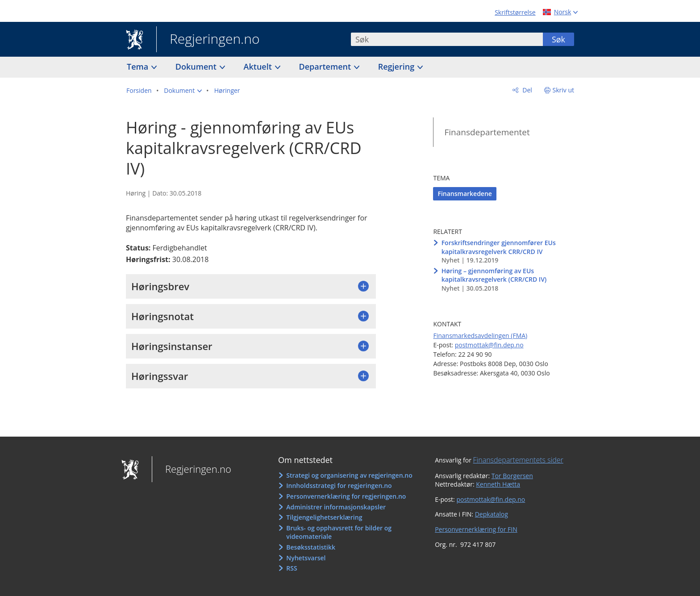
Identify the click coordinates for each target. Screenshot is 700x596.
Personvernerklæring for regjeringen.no (346, 496)
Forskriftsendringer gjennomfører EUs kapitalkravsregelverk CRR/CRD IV (499, 247)
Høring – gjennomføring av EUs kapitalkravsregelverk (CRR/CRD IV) (494, 275)
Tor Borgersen (512, 476)
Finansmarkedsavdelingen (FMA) (480, 336)
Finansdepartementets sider (518, 460)
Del (527, 90)
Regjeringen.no (208, 40)
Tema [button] (139, 67)
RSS (292, 568)
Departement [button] (326, 67)
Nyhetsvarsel (306, 558)
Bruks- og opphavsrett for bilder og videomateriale (339, 532)
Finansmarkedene (465, 194)
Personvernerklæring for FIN (476, 529)
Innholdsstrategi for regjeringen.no (339, 486)
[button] (183, 91)
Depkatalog (492, 514)
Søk (558, 39)
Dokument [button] (197, 67)
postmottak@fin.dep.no (489, 345)
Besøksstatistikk (311, 547)
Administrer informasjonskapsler (336, 507)
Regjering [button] (397, 67)
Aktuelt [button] (259, 67)
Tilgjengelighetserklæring (324, 517)
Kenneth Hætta (498, 484)
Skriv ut (564, 90)
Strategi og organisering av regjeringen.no (349, 475)
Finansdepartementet (487, 132)
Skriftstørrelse (515, 12)
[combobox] (447, 39)
